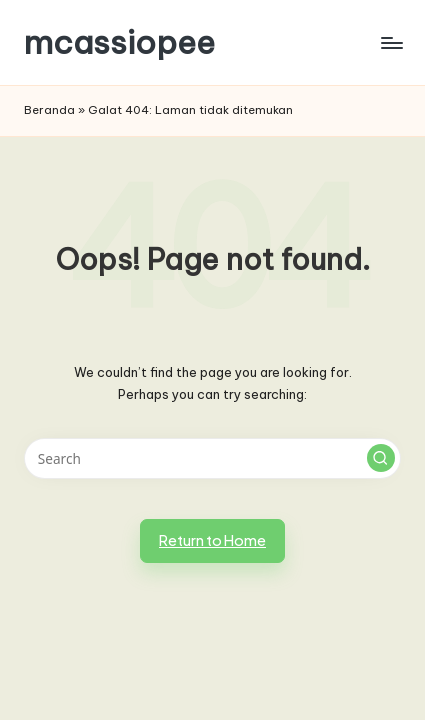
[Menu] (391, 42)
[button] (381, 458)
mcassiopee (119, 42)
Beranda (49, 110)
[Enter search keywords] (212, 459)
